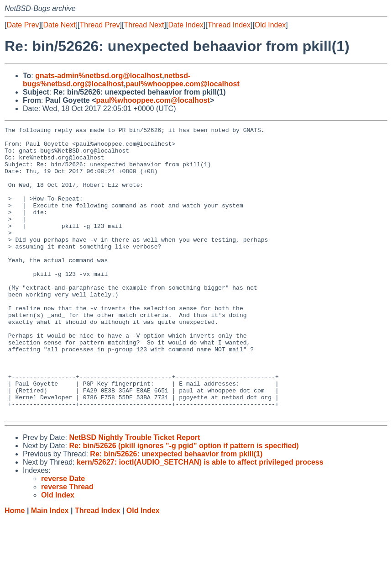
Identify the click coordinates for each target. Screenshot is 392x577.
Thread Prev (100, 25)
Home (15, 568)
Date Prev (23, 25)
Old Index (270, 25)
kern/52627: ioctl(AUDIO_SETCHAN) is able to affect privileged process (200, 520)
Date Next (59, 25)
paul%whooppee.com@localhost (182, 84)
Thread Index (229, 25)
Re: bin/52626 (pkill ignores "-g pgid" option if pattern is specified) (184, 503)
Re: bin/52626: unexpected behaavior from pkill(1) (176, 511)
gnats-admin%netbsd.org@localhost (99, 76)
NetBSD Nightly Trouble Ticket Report (134, 495)
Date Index (186, 25)
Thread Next (144, 25)
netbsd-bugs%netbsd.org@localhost (107, 80)
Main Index (50, 568)
